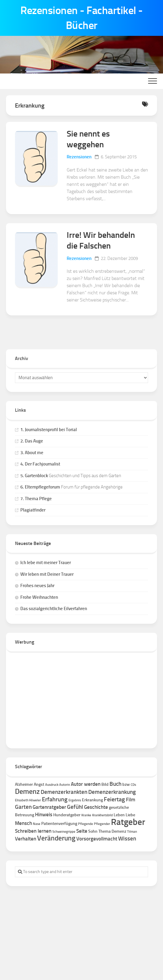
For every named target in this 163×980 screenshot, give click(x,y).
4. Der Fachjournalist (40, 464)
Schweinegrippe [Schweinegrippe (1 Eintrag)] (64, 832)
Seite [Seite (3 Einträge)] (82, 831)
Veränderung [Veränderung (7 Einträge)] (56, 838)
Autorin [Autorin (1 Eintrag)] (65, 785)
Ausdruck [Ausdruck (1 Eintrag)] (52, 785)
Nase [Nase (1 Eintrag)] (37, 824)
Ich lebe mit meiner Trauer (46, 563)
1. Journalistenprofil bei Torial (49, 430)
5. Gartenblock (34, 476)
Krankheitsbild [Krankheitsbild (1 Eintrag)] (102, 815)
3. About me (32, 453)
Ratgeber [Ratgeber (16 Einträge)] (128, 822)
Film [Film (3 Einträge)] (131, 800)
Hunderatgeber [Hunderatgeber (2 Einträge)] (67, 815)
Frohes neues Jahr (37, 586)
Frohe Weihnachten (39, 597)
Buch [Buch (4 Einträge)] (115, 784)
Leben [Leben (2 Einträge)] (119, 815)
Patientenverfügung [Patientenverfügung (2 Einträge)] (59, 824)
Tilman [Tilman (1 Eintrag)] (132, 832)
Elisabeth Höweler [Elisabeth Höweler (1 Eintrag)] (28, 800)
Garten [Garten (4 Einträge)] (23, 807)
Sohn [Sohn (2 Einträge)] (93, 831)
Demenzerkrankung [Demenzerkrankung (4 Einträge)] (112, 792)
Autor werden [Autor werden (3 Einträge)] (86, 784)
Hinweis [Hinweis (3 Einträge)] (44, 814)
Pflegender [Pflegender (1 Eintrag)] (102, 824)
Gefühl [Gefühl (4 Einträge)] (75, 807)
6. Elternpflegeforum (40, 487)
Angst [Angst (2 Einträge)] (39, 784)
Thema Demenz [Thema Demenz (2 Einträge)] (112, 831)
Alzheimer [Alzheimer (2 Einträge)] (24, 784)
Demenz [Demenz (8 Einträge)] (27, 791)
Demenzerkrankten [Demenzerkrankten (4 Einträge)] (64, 792)
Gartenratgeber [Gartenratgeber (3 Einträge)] (49, 807)
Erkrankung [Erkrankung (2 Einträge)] (92, 800)
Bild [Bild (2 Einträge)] (105, 784)
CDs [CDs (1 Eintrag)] (133, 785)
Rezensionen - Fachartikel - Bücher (81, 18)
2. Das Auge (32, 441)
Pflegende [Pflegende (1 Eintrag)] (86, 824)
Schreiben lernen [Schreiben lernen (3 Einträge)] (33, 831)
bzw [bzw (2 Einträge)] (126, 784)
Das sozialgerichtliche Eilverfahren (54, 609)
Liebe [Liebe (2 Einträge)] (130, 815)
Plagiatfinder (33, 510)
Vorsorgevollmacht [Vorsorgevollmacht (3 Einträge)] (97, 839)
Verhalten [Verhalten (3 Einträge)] (26, 839)
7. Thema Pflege (36, 499)
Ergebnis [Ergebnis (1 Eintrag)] (75, 800)
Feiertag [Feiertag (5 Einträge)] (114, 799)
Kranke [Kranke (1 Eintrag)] (86, 815)
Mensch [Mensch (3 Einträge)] (23, 823)
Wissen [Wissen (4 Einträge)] (127, 839)
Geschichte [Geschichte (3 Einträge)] (96, 807)
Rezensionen (79, 157)
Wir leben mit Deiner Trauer (47, 574)
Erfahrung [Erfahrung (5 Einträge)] (55, 799)
